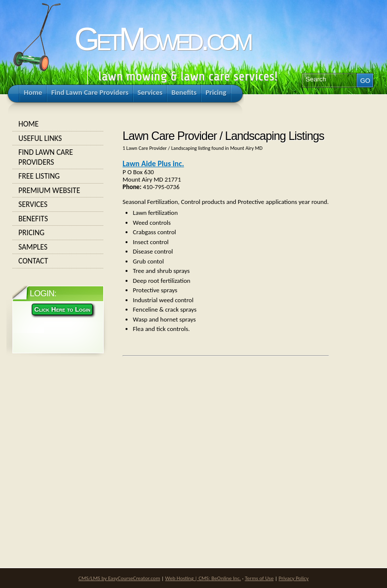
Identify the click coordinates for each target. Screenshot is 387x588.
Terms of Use (259, 578)
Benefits (58, 219)
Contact (58, 261)
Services (58, 204)
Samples (58, 247)
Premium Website (58, 191)
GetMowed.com (162, 39)
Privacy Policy (294, 578)
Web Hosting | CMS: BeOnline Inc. (203, 578)
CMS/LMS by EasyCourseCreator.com (119, 578)
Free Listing (58, 176)
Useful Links (58, 138)
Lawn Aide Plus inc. (153, 163)
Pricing (58, 233)
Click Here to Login (62, 309)
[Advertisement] (191, 440)
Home (58, 124)
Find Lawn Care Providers (58, 157)
